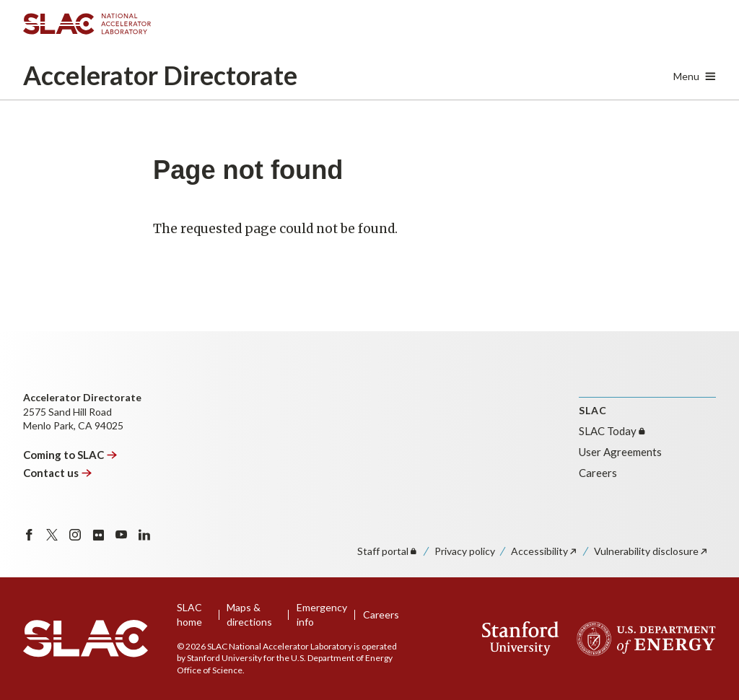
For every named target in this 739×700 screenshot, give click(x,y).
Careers (598, 473)
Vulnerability (651, 551)
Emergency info (322, 614)
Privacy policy (465, 551)
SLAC (613, 431)
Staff (388, 551)
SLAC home (189, 614)
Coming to (70, 455)
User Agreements (620, 452)
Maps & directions (249, 614)
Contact (58, 473)
